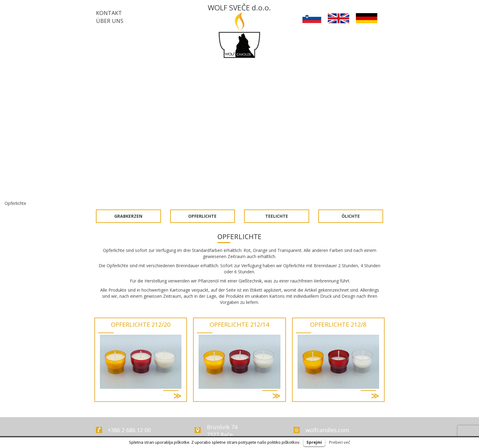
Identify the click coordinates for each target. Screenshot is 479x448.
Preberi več (340, 442)
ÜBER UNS (110, 21)
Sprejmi (314, 442)
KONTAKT (109, 13)
